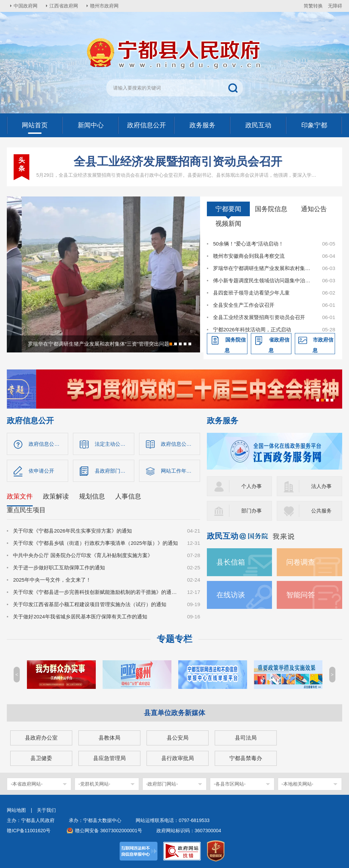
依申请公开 (41, 471)
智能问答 (301, 595)
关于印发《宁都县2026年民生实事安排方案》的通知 (72, 531)
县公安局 (178, 738)
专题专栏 (174, 639)
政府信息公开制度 (181, 444)
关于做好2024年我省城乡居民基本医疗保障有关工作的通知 (80, 617)
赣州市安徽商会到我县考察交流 (249, 256)
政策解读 (56, 496)
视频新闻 (228, 224)
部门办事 (252, 511)
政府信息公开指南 (48, 444)
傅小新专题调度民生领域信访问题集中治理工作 (264, 280)
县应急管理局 (109, 758)
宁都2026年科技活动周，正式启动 (252, 329)
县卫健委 (41, 758)
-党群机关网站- (94, 784)
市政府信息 (323, 345)
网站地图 (16, 810)
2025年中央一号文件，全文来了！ (52, 580)
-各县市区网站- (230, 784)
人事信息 (128, 496)
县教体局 (109, 738)
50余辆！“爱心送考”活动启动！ (248, 244)
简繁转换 (313, 6)
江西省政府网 (64, 6)
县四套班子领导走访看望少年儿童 (251, 293)
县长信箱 (231, 562)
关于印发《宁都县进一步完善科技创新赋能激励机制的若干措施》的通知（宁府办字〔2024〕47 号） (96, 592)
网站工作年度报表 (181, 471)
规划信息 (92, 496)
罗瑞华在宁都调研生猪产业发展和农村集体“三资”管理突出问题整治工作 (264, 268)
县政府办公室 (41, 738)
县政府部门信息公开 (115, 471)
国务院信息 (271, 209)
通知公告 (314, 209)
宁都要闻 (228, 209)
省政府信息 (279, 345)
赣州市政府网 (104, 6)
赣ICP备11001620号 (29, 831)
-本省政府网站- (26, 784)
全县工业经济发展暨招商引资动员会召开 (178, 161)
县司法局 (246, 738)
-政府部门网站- (162, 784)
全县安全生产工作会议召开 (244, 305)
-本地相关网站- (297, 784)
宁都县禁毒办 (246, 758)
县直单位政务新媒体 (174, 713)
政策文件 (20, 496)
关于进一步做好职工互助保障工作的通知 (59, 567)
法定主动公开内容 (115, 444)
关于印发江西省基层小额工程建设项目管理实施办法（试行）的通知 (90, 604)
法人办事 (321, 486)
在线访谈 (231, 595)
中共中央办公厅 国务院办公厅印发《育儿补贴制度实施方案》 (83, 555)
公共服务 (321, 511)
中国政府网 (26, 6)
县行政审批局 (178, 758)
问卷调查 (301, 562)
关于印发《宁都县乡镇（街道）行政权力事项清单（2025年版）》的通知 (95, 543)
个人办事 (252, 486)
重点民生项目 (26, 510)
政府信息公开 (30, 421)
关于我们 (46, 810)
